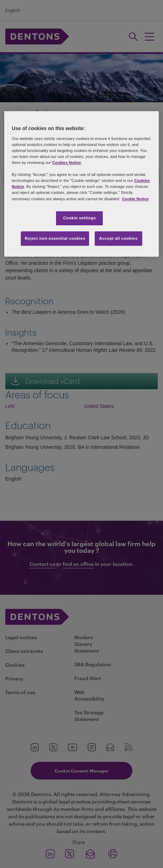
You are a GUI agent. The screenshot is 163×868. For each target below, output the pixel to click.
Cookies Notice (67, 163)
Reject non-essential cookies (55, 238)
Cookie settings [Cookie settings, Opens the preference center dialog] (79, 218)
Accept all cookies (118, 238)
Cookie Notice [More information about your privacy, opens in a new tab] (136, 199)
